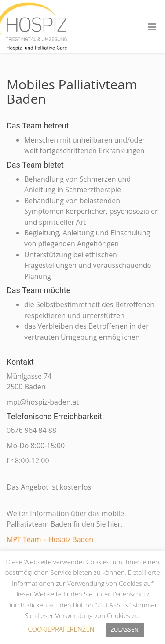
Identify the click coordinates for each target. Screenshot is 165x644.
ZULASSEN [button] (125, 629)
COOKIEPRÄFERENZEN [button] (61, 629)
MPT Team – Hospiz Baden (50, 539)
